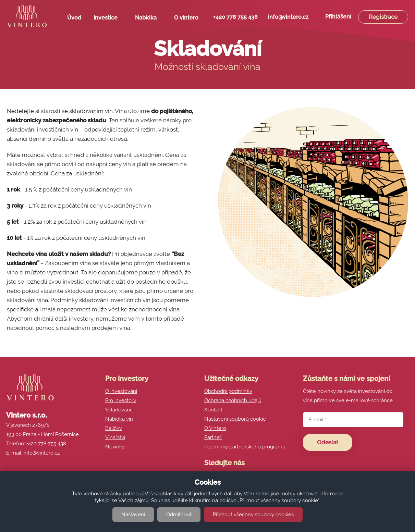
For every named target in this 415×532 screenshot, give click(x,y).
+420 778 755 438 (235, 17)
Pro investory (121, 400)
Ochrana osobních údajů (233, 400)
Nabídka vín (119, 419)
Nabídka (148, 19)
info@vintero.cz (288, 17)
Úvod (74, 18)
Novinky (115, 447)
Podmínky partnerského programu (245, 447)
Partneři (213, 437)
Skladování (118, 410)
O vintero (189, 19)
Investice (108, 19)
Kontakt (213, 410)
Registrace (383, 17)
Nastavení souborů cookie (235, 419)
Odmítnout (179, 515)
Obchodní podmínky (228, 391)
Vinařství (115, 437)
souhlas (163, 494)
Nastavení (133, 515)
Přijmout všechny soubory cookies (253, 515)
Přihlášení (338, 17)
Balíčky (114, 428)
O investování (121, 391)
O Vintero (215, 428)
